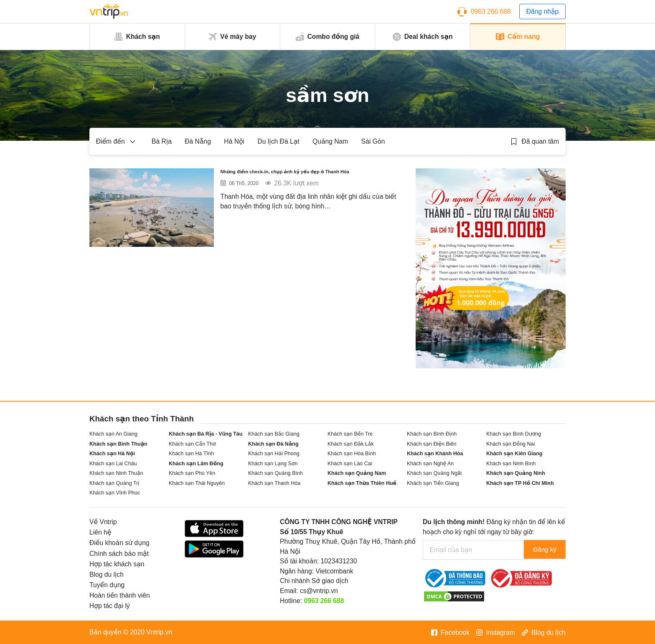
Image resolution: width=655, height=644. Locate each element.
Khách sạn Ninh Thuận (116, 473)
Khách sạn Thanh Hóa (274, 483)
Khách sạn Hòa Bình (352, 454)
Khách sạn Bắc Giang (274, 434)
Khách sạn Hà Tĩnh (191, 454)
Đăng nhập (543, 11)
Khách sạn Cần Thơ (192, 444)
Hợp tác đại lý (110, 606)
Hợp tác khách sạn (117, 564)
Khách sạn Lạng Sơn (273, 464)
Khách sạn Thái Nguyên (197, 483)
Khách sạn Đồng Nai (510, 444)
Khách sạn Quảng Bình (275, 473)
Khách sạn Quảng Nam (357, 473)
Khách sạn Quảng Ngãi (434, 473)
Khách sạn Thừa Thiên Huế (362, 483)
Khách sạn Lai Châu (113, 464)
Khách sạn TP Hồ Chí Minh (520, 483)
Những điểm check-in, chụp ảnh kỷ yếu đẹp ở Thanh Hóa (308, 180)
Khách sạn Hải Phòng (274, 454)
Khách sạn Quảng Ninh (516, 473)
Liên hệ (100, 532)
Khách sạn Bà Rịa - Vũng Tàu (206, 434)
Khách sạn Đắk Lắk (351, 444)
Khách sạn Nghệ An (430, 464)
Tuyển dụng (107, 585)
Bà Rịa (162, 141)
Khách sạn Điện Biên (432, 444)
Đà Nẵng (198, 141)
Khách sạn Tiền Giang (433, 483)
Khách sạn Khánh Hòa (435, 454)
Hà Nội (234, 141)
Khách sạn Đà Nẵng (273, 444)
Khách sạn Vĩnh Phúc (115, 493)
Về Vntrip (103, 522)
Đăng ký (543, 550)
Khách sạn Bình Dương (514, 434)
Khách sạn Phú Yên (192, 473)
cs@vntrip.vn (319, 591)
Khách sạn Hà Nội (112, 454)
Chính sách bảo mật (119, 554)
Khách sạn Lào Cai (350, 464)
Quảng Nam (330, 141)
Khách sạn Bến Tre (350, 434)
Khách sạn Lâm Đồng (196, 464)
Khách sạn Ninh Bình (511, 464)
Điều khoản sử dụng (119, 543)
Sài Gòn (373, 141)
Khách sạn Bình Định (432, 434)
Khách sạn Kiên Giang (514, 454)
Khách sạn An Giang (113, 434)
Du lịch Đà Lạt (278, 141)
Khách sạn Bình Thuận (118, 444)
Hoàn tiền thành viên (120, 595)
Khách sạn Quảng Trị (114, 483)
